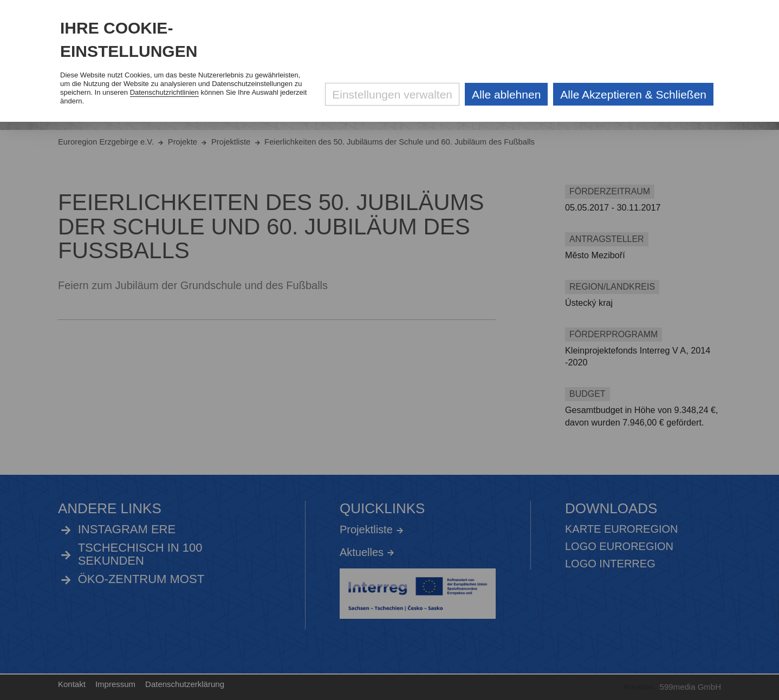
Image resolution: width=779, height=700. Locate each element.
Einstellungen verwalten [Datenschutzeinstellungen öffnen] (392, 94)
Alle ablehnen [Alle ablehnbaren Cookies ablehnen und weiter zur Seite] (506, 94)
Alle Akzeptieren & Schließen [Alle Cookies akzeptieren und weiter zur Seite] (633, 94)
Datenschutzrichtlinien (164, 92)
